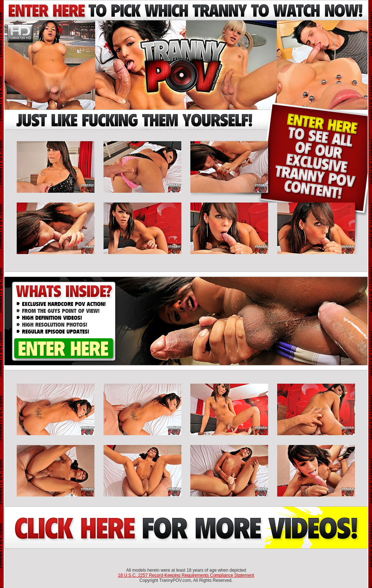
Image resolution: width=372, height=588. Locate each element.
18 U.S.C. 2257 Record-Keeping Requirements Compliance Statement (186, 575)
